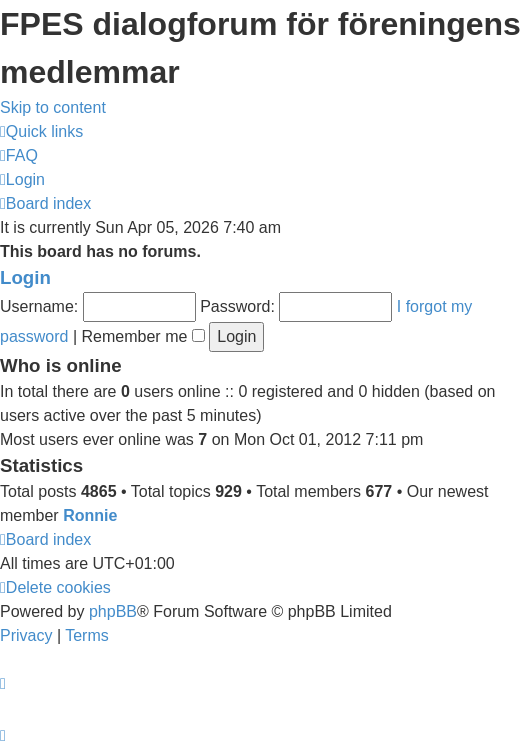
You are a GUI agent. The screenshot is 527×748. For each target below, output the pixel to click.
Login (25, 277)
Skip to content (53, 107)
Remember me (143, 336)
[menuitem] (19, 155)
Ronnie (90, 515)
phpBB (113, 611)
